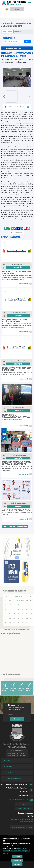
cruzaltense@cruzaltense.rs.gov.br (18, 800)
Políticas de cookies (27, 822)
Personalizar (17, 860)
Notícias (10, 32)
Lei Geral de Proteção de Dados (22, 827)
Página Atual (17, 32)
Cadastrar (17, 719)
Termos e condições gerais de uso (22, 819)
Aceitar (17, 857)
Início (4, 32)
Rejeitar (17, 864)
